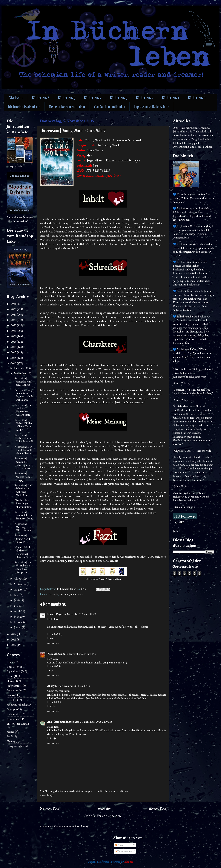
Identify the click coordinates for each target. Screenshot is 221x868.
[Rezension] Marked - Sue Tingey (22, 477)
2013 (14, 640)
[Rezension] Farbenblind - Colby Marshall (23, 438)
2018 (14, 347)
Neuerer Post (49, 808)
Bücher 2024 (93, 98)
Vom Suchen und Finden (109, 107)
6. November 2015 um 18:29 (80, 614)
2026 (14, 304)
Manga (11, 732)
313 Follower (185, 516)
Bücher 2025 (67, 98)
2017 (14, 352)
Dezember (20, 368)
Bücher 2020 (197, 98)
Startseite (16, 98)
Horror (11, 681)
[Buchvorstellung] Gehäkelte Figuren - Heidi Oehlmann (23, 395)
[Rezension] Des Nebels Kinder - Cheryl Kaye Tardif (23, 425)
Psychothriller (15, 690)
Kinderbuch (14, 719)
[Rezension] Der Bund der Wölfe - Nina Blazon (23, 450)
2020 (14, 336)
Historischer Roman (18, 724)
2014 (14, 634)
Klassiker (12, 700)
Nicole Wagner (55, 614)
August (18, 590)
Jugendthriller (15, 686)
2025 (14, 309)
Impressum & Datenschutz (152, 107)
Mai (17, 606)
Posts (119, 845)
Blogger (129, 862)
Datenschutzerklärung (116, 791)
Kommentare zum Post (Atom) (71, 826)
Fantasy (11, 695)
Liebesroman (14, 714)
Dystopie (53, 594)
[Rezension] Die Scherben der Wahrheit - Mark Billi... (22, 490)
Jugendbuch (76, 594)
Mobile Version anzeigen (103, 816)
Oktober (19, 579)
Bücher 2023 (119, 98)
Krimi (10, 676)
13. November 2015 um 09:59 (74, 686)
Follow (177, 531)
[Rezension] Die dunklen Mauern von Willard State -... (23, 410)
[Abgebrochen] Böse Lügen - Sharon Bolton (23, 503)
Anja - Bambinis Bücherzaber (63, 722)
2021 (14, 331)
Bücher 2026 (41, 98)
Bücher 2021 (171, 98)
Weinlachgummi (56, 654)
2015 (14, 363)
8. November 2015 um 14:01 (82, 654)
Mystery (11, 741)
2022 (14, 325)
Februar (19, 622)
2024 (14, 315)
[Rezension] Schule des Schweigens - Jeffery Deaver (22, 463)
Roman (11, 662)
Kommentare (123, 851)
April (17, 611)
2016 (14, 358)
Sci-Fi (10, 736)
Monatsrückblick (16, 705)
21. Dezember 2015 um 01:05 (96, 722)
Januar (18, 627)
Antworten (53, 643)
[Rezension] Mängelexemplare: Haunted (23, 381)
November (20, 373)
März (17, 617)
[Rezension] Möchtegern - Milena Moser (22, 527)
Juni (17, 600)
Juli (16, 595)
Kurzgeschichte (15, 746)
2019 (14, 342)
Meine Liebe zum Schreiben (67, 107)
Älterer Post (157, 808)
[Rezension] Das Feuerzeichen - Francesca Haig (23, 515)
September (20, 584)
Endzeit (64, 594)
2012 (14, 645)
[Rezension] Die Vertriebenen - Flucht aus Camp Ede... (22, 567)
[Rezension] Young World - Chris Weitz (22, 539)
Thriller (11, 667)
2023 (14, 320)
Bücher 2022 (145, 98)
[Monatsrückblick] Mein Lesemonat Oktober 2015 (23, 552)
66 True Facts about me (24, 107)
